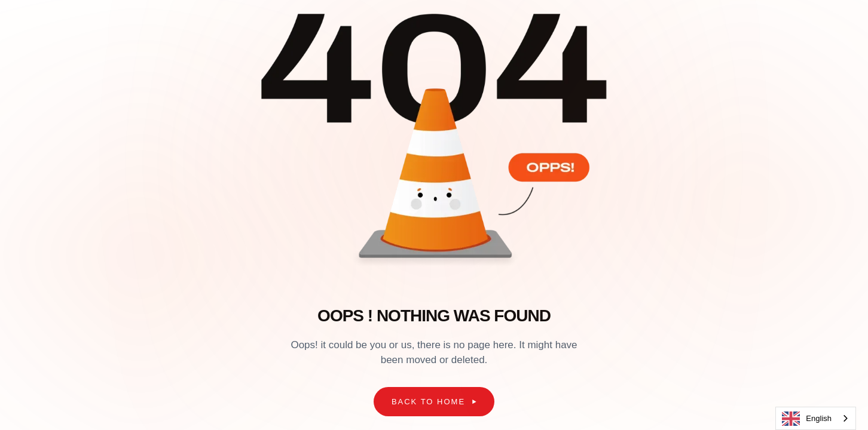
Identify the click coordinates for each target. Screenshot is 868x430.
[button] (434, 402)
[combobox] (816, 418)
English (807, 419)
